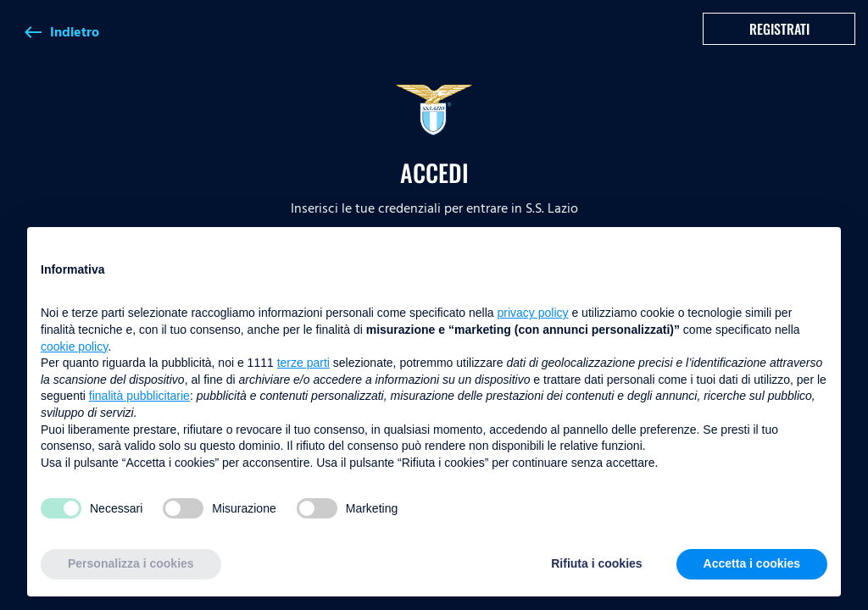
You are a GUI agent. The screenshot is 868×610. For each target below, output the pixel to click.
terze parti (303, 363)
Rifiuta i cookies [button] (596, 563)
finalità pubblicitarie (139, 396)
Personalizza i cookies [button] (131, 563)
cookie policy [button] (74, 347)
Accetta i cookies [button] (752, 563)
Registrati (779, 29)
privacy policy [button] (533, 313)
